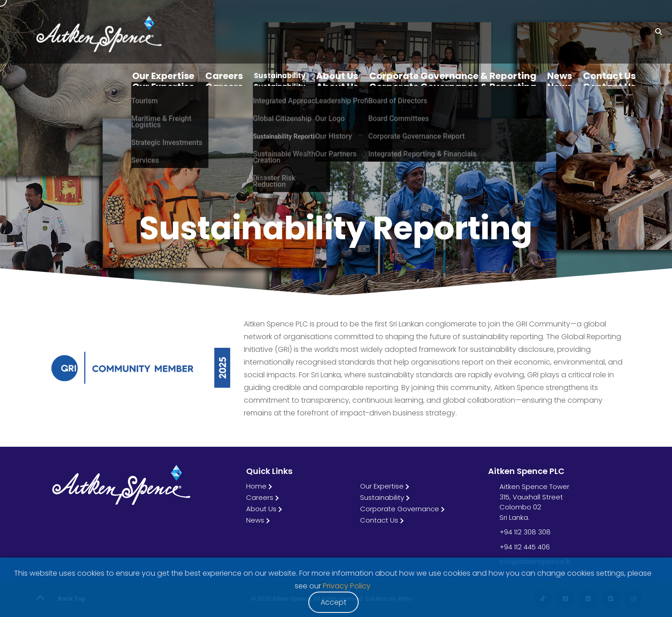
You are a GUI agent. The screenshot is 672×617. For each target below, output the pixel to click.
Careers (260, 497)
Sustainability (382, 497)
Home (256, 486)
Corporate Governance (400, 509)
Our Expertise (382, 486)
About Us (261, 509)
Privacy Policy (347, 586)
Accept (334, 602)
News (255, 520)
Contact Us (379, 520)
